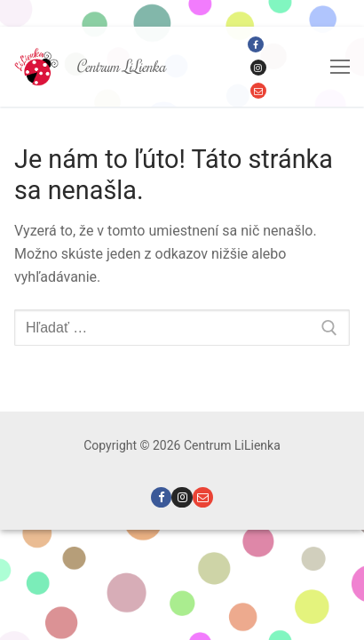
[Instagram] (258, 68)
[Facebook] (256, 44)
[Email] (258, 91)
